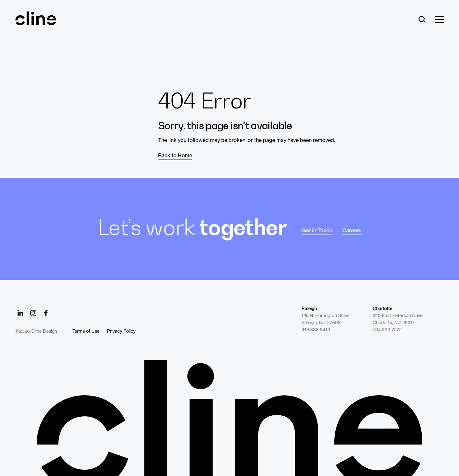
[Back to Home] (229, 418)
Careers (352, 230)
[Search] (422, 20)
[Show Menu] (439, 20)
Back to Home (175, 155)
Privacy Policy (121, 331)
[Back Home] (36, 22)
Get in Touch (317, 230)
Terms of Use (86, 331)
